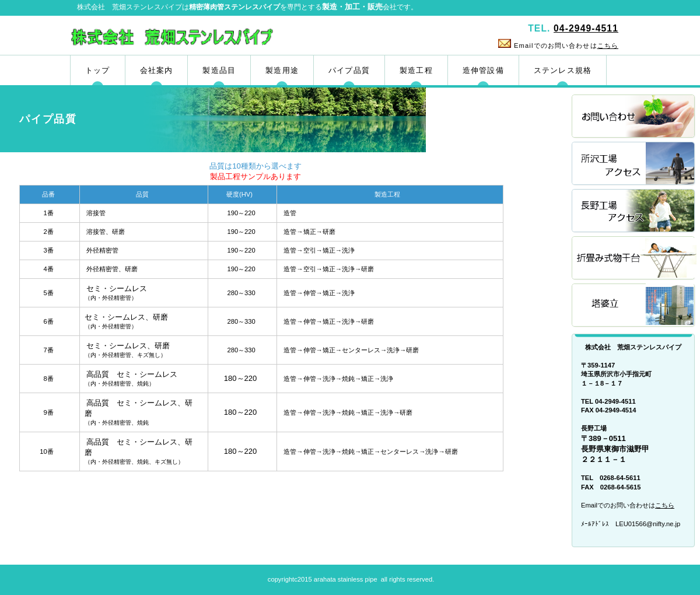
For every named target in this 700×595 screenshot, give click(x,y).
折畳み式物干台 (634, 259)
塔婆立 (634, 306)
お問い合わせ (634, 117)
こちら (608, 45)
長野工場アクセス (634, 211)
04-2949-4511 (586, 28)
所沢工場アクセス (634, 164)
